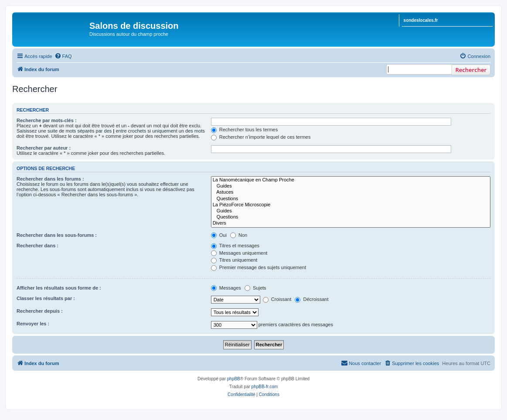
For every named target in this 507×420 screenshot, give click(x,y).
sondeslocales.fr (421, 20)
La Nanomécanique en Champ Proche (351, 180)
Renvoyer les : (33, 324)
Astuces (351, 192)
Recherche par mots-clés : (47, 120)
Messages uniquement (239, 253)
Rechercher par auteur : (44, 148)
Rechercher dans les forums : (50, 179)
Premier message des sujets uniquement (259, 267)
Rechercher (471, 70)
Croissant (277, 299)
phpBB (234, 379)
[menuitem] (63, 56)
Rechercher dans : (37, 246)
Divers (351, 223)
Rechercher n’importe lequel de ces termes (261, 137)
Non (239, 235)
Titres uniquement (234, 260)
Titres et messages (235, 246)
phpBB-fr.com (265, 387)
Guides (351, 186)
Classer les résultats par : (46, 298)
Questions (351, 199)
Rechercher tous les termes (245, 130)
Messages (226, 288)
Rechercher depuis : (40, 311)
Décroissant (311, 299)
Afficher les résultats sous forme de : (59, 288)
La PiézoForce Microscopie (351, 205)
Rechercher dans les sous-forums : (57, 235)
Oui (219, 235)
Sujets (255, 288)
